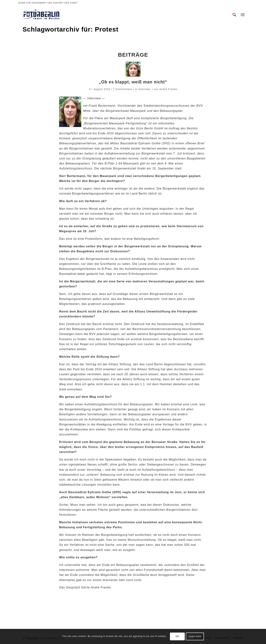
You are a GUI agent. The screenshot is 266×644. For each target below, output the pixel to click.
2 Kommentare (123, 89)
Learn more (195, 636)
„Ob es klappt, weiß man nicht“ (133, 82)
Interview (144, 89)
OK (177, 636)
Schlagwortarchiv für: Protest (70, 29)
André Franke (168, 89)
